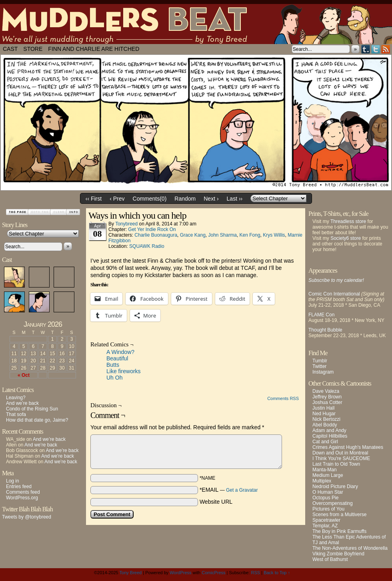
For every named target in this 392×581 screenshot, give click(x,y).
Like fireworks (124, 371)
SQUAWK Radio (147, 246)
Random (185, 199)
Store (33, 49)
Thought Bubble (325, 330)
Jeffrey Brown (327, 397)
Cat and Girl (325, 442)
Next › (211, 199)
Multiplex (322, 481)
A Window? (120, 352)
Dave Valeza (326, 391)
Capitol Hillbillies (330, 436)
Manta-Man (325, 470)
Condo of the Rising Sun (32, 409)
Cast (10, 49)
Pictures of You (328, 509)
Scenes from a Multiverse (339, 515)
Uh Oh (114, 378)
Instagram (323, 372)
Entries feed (19, 487)
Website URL (216, 502)
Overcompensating (333, 503)
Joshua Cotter (327, 402)
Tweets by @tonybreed (27, 517)
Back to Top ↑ (277, 573)
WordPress (180, 573)
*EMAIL (229, 490)
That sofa (16, 414)
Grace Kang (193, 235)
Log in (13, 481)
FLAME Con (321, 315)
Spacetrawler (326, 520)
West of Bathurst (330, 559)
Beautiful (117, 358)
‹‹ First (94, 199)
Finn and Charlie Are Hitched (94, 49)
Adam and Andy (329, 430)
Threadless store (348, 221)
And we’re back (22, 403)
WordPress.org (22, 498)
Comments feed (23, 492)
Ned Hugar (324, 414)
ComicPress (213, 573)
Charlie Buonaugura (156, 235)
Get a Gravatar (242, 490)
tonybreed (126, 224)
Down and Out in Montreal (340, 453)
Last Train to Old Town (336, 464)
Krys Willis (274, 235)
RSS (386, 49)
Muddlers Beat (196, 24)
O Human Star (328, 492)
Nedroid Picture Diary (335, 487)
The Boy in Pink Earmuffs (339, 531)
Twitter (376, 49)
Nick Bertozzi (326, 419)
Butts (113, 365)
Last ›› (235, 199)
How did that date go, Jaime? (37, 420)
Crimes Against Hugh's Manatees (348, 447)
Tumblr (366, 49)
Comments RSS (283, 398)
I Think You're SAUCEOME (341, 458)
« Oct (24, 375)
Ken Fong (250, 235)
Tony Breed (131, 573)
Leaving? (16, 398)
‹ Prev (117, 199)
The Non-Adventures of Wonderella (350, 548)
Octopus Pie (325, 498)
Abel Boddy (325, 425)
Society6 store (346, 238)
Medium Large (328, 475)
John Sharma (223, 235)
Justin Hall (323, 408)
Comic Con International (334, 294)
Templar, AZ (325, 526)
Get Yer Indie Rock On (152, 229)
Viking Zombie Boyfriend (338, 554)
